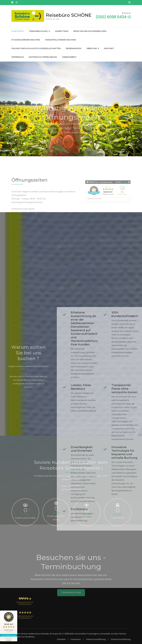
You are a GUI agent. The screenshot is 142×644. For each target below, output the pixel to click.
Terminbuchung (38, 31)
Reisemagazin (74, 48)
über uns (92, 48)
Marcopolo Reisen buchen (61, 40)
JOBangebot (69, 57)
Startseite (18, 31)
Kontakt (109, 48)
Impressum (18, 57)
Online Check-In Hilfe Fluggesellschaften (36, 48)
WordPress (30, 637)
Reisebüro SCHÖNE (69, 15)
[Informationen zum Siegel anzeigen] (9, 639)
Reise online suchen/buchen (90, 31)
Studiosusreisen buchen (26, 40)
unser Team (62, 31)
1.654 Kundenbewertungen (9, 635)
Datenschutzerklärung (43, 57)
